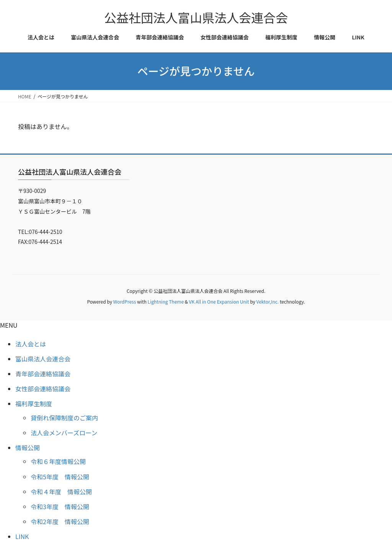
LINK (22, 536)
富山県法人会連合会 (43, 359)
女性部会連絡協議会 (43, 389)
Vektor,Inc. (267, 301)
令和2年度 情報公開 (60, 521)
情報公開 (28, 448)
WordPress (125, 301)
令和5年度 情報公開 (60, 477)
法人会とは (31, 344)
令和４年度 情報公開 (61, 492)
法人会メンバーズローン (64, 433)
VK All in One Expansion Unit (219, 301)
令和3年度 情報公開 (60, 507)
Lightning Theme (166, 301)
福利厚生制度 (34, 404)
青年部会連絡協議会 (43, 374)
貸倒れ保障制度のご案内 (64, 418)
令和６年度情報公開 (58, 461)
